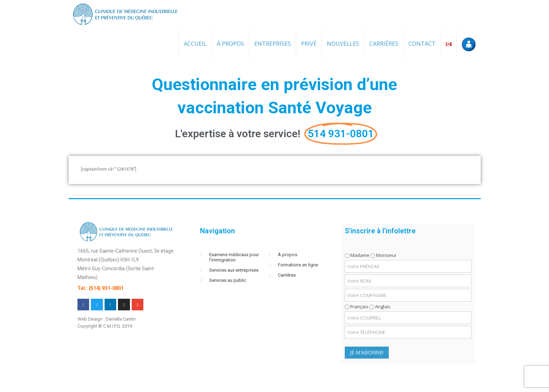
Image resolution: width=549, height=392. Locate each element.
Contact (422, 44)
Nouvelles (343, 44)
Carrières (384, 44)
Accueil (195, 44)
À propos (230, 44)
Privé (309, 44)
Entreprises (273, 44)
